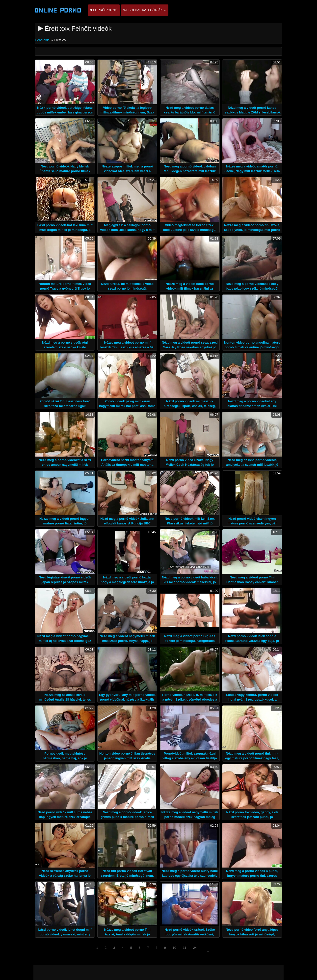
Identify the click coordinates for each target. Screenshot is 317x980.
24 (195, 948)
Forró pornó (104, 10)
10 (174, 948)
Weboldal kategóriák (145, 10)
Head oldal (43, 40)
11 (185, 948)
